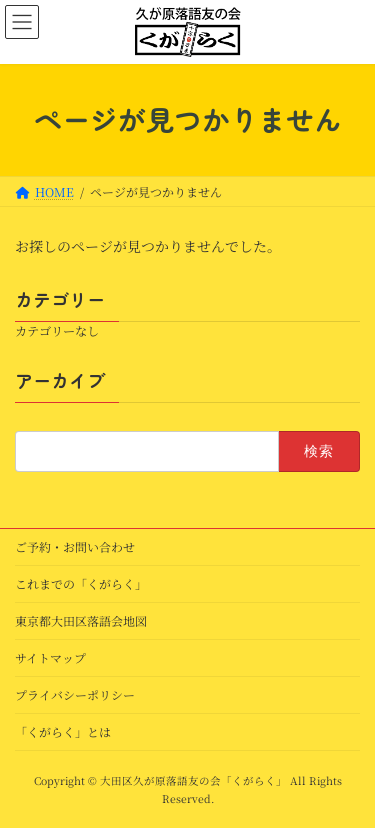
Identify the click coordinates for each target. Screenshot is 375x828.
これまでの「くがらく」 (81, 583)
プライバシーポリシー (75, 694)
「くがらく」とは (63, 731)
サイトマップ (50, 657)
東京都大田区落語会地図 (81, 620)
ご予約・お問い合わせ (75, 546)
